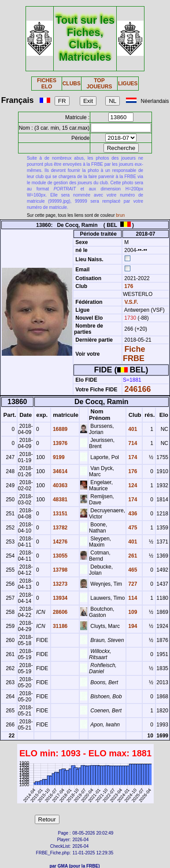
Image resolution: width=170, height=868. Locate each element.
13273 (60, 584)
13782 (60, 528)
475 (132, 528)
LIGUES (128, 84)
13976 (60, 443)
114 (132, 598)
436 (132, 514)
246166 (137, 389)
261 (132, 556)
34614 (60, 471)
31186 (60, 626)
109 (132, 612)
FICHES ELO (47, 84)
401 (132, 429)
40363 (60, 485)
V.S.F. (131, 302)
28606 (60, 612)
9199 (58, 457)
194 (132, 626)
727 (132, 584)
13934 (60, 598)
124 (132, 485)
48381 (60, 500)
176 (128, 286)
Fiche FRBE (134, 354)
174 (132, 457)
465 (132, 570)
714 (132, 443)
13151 (60, 514)
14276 (60, 542)
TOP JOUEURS (99, 84)
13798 (60, 570)
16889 (60, 429)
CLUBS (72, 84)
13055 (60, 556)
